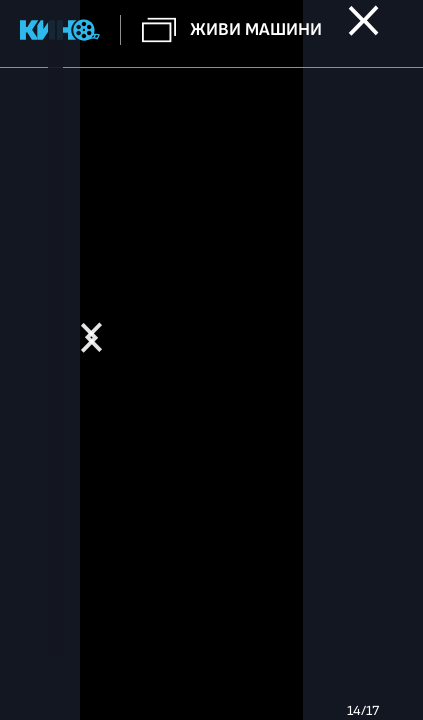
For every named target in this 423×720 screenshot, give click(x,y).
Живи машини (256, 29)
